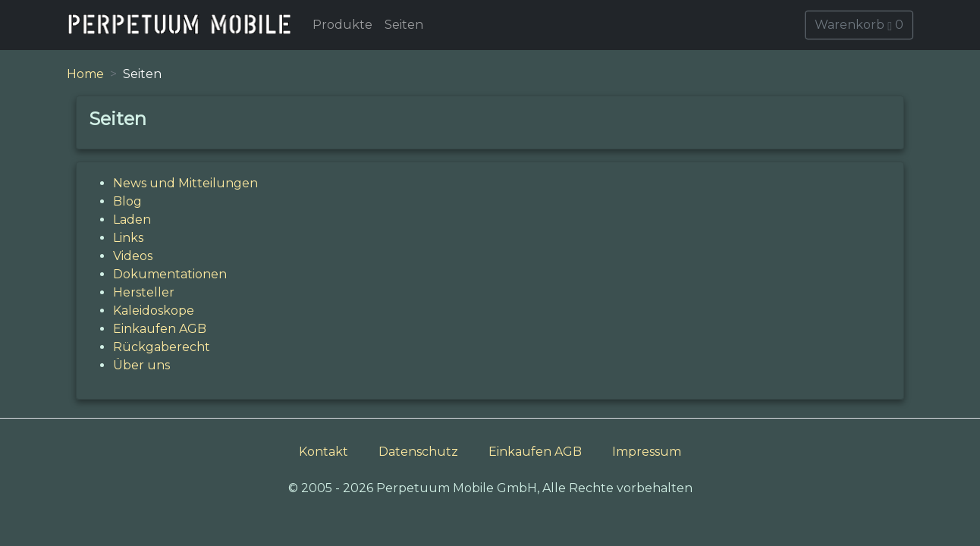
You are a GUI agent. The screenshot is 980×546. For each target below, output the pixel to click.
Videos (133, 256)
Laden (132, 220)
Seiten (404, 25)
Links (128, 238)
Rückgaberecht (162, 347)
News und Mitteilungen (185, 183)
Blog (127, 201)
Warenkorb (859, 25)
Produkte (342, 25)
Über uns (141, 365)
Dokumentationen (170, 274)
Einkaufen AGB (160, 329)
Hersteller (144, 292)
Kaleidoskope (154, 311)
